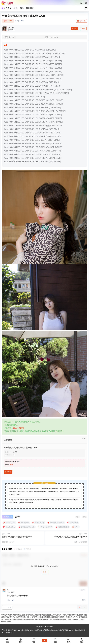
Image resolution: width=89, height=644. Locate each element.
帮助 (22, 8)
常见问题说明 (18, 428)
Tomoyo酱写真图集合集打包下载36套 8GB (70, 537)
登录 (12, 464)
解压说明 (30, 8)
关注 (74, 29)
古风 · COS (8, 21)
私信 (83, 29)
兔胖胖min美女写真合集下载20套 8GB (17, 537)
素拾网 (50, 627)
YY (8, 590)
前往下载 (81, 21)
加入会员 (6, 8)
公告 (16, 8)
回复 (84, 600)
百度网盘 (8, 472)
